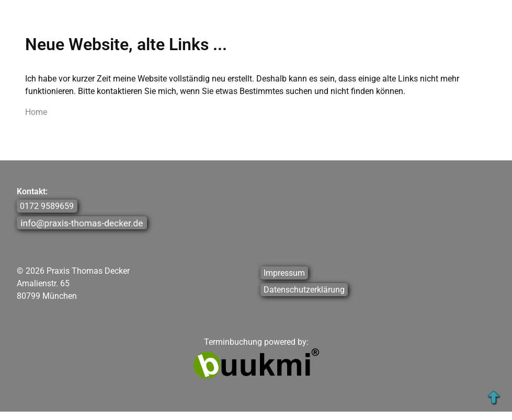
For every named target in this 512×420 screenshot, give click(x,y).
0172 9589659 (47, 206)
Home (36, 112)
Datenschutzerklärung (304, 290)
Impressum (284, 273)
